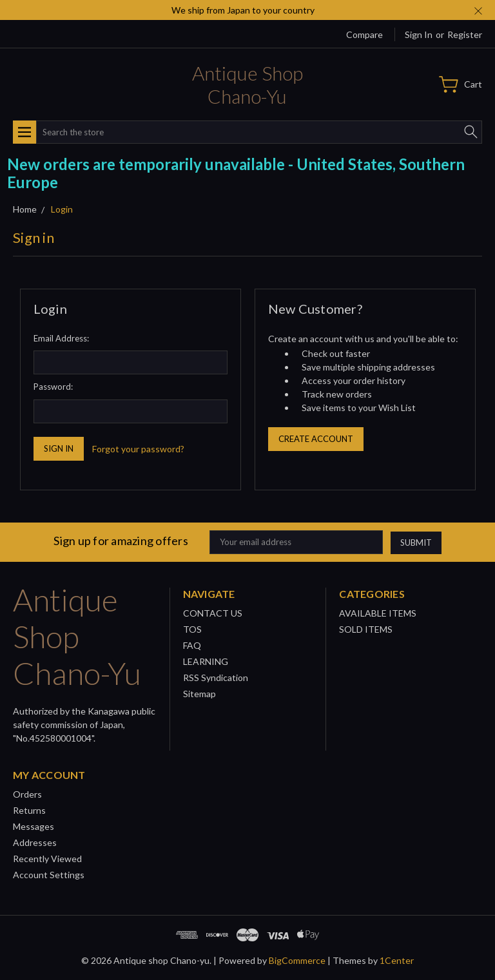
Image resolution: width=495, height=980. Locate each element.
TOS (192, 629)
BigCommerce (297, 960)
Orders (27, 794)
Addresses (35, 842)
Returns (29, 810)
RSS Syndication (216, 677)
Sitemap (199, 694)
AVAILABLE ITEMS (378, 613)
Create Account (316, 439)
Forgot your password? (138, 449)
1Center (397, 960)
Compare (364, 34)
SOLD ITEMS (366, 629)
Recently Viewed (47, 859)
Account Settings (49, 875)
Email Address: (61, 338)
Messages (34, 826)
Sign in (419, 34)
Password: (53, 387)
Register (465, 34)
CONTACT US (213, 613)
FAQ (192, 645)
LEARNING (206, 661)
